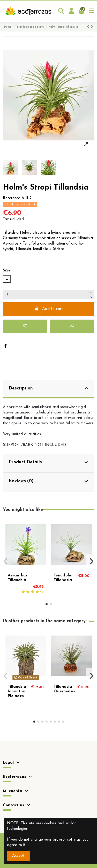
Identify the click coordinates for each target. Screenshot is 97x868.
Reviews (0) (49, 481)
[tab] (48, 389)
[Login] (72, 11)
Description (49, 389)
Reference (12, 198)
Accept (18, 856)
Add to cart (48, 309)
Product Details (49, 462)
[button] (47, 604)
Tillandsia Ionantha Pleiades (17, 691)
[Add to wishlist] (25, 327)
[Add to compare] (72, 327)
